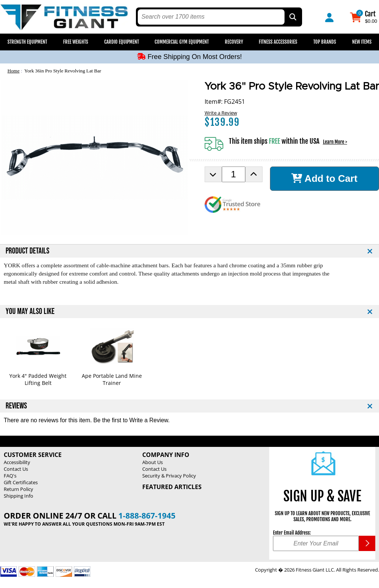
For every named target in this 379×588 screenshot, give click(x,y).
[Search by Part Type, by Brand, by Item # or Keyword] (292, 17)
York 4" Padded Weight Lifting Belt (38, 379)
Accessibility (17, 462)
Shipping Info (18, 496)
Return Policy (18, 489)
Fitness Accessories (278, 42)
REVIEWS (16, 406)
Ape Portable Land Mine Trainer (112, 379)
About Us (153, 462)
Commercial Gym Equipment (182, 42)
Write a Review (221, 113)
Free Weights (76, 42)
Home (13, 71)
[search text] (211, 17)
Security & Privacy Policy (169, 476)
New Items (362, 42)
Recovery (234, 42)
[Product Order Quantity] (234, 174)
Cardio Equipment (122, 42)
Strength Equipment (27, 42)
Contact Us (16, 469)
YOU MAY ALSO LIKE (30, 312)
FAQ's (10, 476)
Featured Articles (172, 487)
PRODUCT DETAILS (27, 251)
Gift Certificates (21, 482)
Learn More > (335, 142)
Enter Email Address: (292, 533)
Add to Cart (324, 178)
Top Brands (325, 42)
